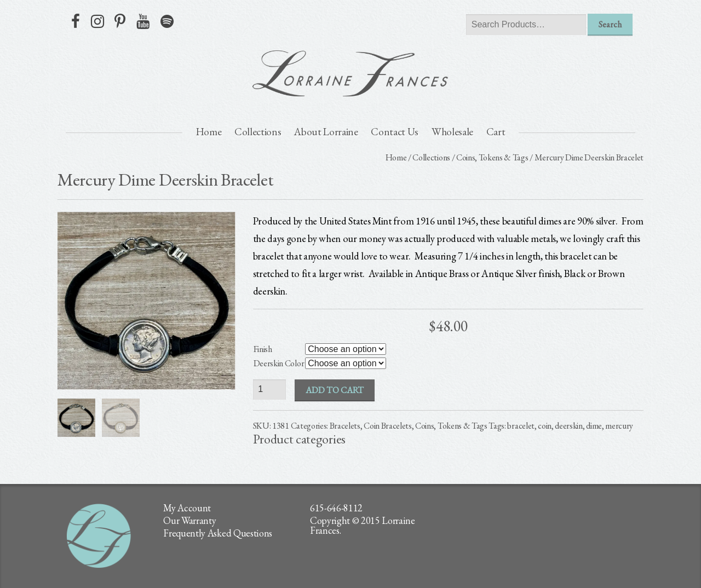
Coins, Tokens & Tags (492, 157)
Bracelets (345, 426)
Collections (258, 132)
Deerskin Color (279, 363)
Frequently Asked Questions (218, 533)
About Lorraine (326, 132)
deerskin (568, 426)
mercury (619, 426)
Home (209, 132)
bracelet (521, 426)
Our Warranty (189, 520)
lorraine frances (350, 73)
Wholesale (452, 132)
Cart (496, 132)
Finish (263, 349)
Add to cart (335, 390)
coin (545, 426)
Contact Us (395, 132)
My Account (187, 508)
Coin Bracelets (388, 426)
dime (594, 426)
